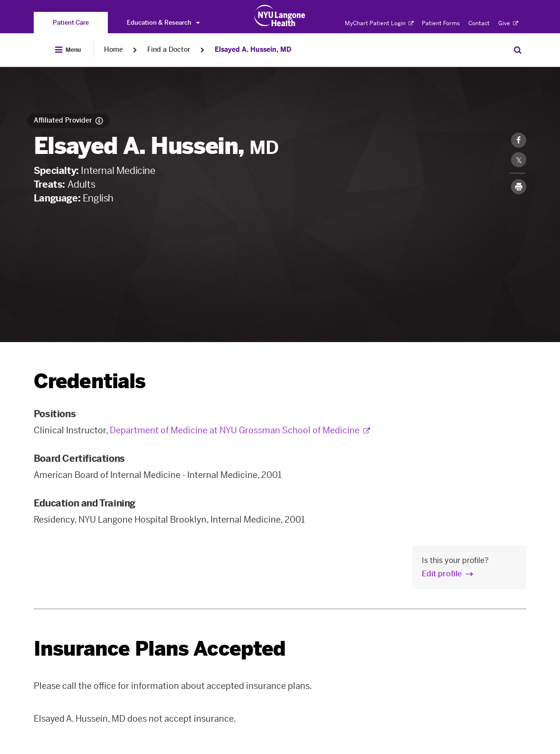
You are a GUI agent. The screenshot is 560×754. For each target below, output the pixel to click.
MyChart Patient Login (379, 23)
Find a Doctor (169, 50)
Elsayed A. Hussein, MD (253, 50)
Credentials (90, 381)
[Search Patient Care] (518, 50)
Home (114, 50)
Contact (479, 23)
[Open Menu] (68, 50)
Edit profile (442, 574)
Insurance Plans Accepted (160, 649)
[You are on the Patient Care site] (71, 23)
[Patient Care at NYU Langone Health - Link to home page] (280, 16)
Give (508, 23)
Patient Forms (441, 23)
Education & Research (163, 23)
